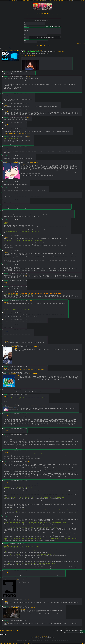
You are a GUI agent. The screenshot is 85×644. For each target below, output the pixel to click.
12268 (26, 390)
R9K (65, 0)
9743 (26, 312)
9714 (26, 286)
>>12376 (34, 72)
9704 (26, 273)
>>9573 (6, 340)
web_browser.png (33, 374)
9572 (57, 51)
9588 (26, 161)
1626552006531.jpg (35, 346)
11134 (26, 366)
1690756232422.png (13, 405)
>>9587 (28, 147)
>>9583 (28, 72)
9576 (26, 72)
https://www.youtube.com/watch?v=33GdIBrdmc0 (31, 370)
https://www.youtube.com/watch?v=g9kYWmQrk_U (17, 134)
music (50, 0)
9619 (26, 211)
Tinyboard (37, 637)
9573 (45, 58)
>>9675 (28, 199)
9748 (26, 324)
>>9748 (28, 301)
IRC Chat (42, 46)
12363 (26, 429)
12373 (26, 571)
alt (20, 0)
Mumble (48, 46)
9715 (26, 291)
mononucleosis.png (34, 579)
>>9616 (6, 201)
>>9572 (6, 96)
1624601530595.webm (33, 59)
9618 (26, 205)
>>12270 (34, 301)
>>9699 (28, 250)
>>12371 (29, 481)
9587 (26, 155)
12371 (26, 516)
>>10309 (63, 51)
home (10, 0)
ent (47, 0)
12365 (26, 435)
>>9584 (28, 117)
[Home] (18, 630)
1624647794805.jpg (13, 162)
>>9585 (6, 341)
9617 (26, 199)
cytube (23, 0)
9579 (26, 94)
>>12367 (29, 435)
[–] (21, 51)
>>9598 (34, 155)
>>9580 (28, 94)
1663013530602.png (13, 374)
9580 (26, 103)
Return (3, 48)
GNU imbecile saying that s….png (39, 405)
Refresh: (27, 643)
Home (82, 643)
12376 (26, 606)
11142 (26, 372)
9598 (26, 187)
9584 (26, 128)
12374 (26, 578)
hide (6, 50)
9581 (26, 109)
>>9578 (6, 368)
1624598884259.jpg (14, 50)
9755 (26, 330)
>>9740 (28, 291)
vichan (42, 637)
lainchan (45, 637)
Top (14, 643)
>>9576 (6, 124)
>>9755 (31, 301)
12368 (26, 481)
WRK (33, 0)
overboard (14, 0)
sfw (18, 0)
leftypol (28, 0)
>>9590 (31, 155)
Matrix (37, 46)
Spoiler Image (57, 27)
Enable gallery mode (81, 44)
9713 (26, 280)
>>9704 (31, 219)
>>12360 (31, 161)
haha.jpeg (33, 607)
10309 (26, 337)
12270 (26, 395)
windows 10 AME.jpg (39, 50)
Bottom (15, 48)
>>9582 (6, 130)
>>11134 (28, 77)
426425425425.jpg (34, 162)
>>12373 (32, 516)
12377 (26, 620)
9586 (26, 147)
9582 (26, 117)
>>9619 (31, 193)
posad (56, 0)
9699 (26, 264)
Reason (65, 632)
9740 (26, 301)
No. (55, 51)
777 (53, 0)
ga (45, 0)
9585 (26, 136)
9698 (26, 250)
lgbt (62, 0)
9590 (26, 181)
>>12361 (29, 404)
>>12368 (29, 461)
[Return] (49, 20)
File (64, 631)
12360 (26, 404)
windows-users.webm (57, 59)
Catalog (9, 48)
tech (40, 0)
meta (71, 0)
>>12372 (29, 516)
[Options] (83, 0)
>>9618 (28, 161)
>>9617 (28, 193)
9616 (26, 193)
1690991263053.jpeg (14, 607)
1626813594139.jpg (13, 346)
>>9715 (6, 303)
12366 (26, 451)
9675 (26, 219)
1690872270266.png (13, 579)
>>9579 (60, 51)
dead (67, 0)
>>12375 (29, 578)
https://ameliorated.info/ (27, 56)
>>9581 (31, 94)
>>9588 (28, 155)
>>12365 (6, 463)
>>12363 (32, 404)
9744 (26, 319)
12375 (26, 599)
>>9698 (28, 235)
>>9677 (28, 219)
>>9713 (31, 72)
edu (42, 0)
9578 (26, 77)
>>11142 (34, 193)
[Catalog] (8, 630)
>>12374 (6, 601)
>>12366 (34, 219)
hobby (36, 0)
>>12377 (29, 599)
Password (69, 631)
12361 (26, 414)
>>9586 (28, 103)
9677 (26, 235)
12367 (26, 461)
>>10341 (29, 337)
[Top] (13, 630)
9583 (26, 122)
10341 (26, 345)
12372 (26, 544)
